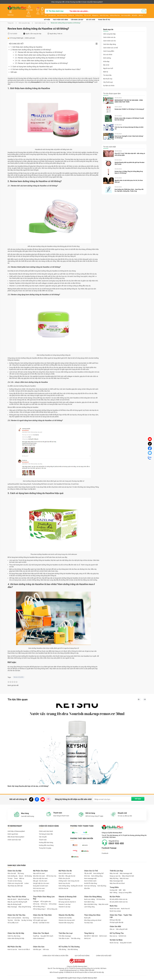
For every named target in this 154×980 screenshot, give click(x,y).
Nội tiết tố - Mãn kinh (91, 936)
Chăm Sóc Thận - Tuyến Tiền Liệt (121, 916)
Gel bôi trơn (122, 936)
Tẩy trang (21, 873)
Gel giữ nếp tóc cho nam (41, 883)
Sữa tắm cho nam (39, 876)
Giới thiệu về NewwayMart (16, 827)
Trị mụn (10, 878)
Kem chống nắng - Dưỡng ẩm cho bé (71, 886)
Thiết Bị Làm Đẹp (116, 871)
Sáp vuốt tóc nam (39, 873)
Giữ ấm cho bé (63, 888)
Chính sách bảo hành (46, 827)
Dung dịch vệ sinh (126, 943)
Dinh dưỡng (107, 53)
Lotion (27, 883)
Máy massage (12, 907)
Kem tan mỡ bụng (90, 886)
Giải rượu (46, 949)
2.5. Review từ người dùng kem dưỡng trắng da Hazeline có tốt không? (41, 59)
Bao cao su (113, 936)
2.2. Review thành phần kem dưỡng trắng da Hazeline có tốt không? (40, 50)
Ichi (43, 12)
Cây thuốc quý (108, 77)
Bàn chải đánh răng (91, 904)
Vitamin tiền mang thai (66, 923)
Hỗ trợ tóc (44, 904)
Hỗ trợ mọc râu (51, 876)
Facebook (105, 849)
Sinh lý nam (103, 936)
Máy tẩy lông (114, 878)
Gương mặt (114, 890)
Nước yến (87, 918)
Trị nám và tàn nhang (15, 881)
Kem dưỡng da (12, 876)
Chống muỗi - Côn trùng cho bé (69, 881)
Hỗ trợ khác (53, 904)
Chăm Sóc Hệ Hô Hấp (16, 933)
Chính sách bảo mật (14, 836)
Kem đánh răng (89, 902)
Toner (16, 878)
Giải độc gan (37, 949)
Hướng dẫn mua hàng (46, 841)
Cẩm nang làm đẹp (77, 15)
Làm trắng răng (89, 907)
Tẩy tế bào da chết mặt (15, 886)
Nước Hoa (114, 906)
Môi (124, 890)
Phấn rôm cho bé (64, 878)
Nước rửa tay (114, 943)
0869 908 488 (118, 840)
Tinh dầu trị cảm (64, 938)
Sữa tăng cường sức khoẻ (93, 920)
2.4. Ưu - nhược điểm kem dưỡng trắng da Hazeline (34, 56)
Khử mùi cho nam (39, 888)
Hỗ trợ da (36, 904)
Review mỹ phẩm (19, 672)
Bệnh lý (106, 67)
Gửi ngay (136, 795)
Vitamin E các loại (64, 907)
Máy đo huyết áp (23, 899)
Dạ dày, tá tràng (27, 920)
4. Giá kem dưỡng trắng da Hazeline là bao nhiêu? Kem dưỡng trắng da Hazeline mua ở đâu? (46, 65)
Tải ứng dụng (35, 2)
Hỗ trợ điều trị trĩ (13, 923)
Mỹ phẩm (47, 15)
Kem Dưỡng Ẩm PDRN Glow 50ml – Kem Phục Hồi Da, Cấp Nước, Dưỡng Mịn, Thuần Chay (130, 186)
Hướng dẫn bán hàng (46, 839)
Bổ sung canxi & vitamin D (67, 902)
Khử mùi (87, 876)
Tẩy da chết (85, 12)
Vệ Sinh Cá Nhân (116, 940)
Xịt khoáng (28, 876)
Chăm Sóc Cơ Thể (91, 871)
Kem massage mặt (90, 878)
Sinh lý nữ (87, 938)
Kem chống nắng (60, 12)
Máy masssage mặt (116, 881)
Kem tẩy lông (102, 886)
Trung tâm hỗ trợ (104, 15)
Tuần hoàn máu (38, 918)
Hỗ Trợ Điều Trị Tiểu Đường (69, 947)
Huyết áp (36, 936)
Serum (21, 876)
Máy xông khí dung (25, 907)
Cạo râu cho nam (39, 891)
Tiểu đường (62, 949)
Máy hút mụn (124, 878)
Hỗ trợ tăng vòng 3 (39, 909)
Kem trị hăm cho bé (65, 873)
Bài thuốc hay (108, 74)
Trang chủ (11, 18)
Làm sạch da (50, 12)
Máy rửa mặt (114, 873)
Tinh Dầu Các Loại (66, 933)
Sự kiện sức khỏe (109, 81)
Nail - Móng (113, 892)
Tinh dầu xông (76, 938)
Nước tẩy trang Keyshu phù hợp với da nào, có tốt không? (29, 782)
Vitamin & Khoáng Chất (67, 897)
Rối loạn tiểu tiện (115, 920)
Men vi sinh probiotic (14, 918)
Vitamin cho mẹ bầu (65, 918)
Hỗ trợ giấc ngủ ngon (40, 920)
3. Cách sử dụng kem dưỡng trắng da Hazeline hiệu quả (32, 62)
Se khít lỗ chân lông (91, 883)
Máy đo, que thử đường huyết (17, 902)
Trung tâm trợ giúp (45, 844)
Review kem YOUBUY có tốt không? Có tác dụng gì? (130, 105)
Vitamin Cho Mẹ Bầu (66, 915)
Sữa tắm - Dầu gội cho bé (67, 876)
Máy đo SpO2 (12, 899)
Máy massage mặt (126, 873)
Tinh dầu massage (65, 936)
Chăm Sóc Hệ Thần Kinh (42, 915)
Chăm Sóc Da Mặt (14, 871)
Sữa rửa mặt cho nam (40, 878)
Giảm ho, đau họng (14, 936)
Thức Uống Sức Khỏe (92, 915)
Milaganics (93, 12)
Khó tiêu (17, 920)
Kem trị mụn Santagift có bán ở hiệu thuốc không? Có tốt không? (130, 132)
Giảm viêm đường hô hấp (16, 938)
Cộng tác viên (24, 2)
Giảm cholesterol (39, 938)
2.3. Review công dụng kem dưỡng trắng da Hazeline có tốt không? (40, 53)
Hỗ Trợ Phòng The (117, 933)
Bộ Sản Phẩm (115, 897)
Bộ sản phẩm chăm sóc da (118, 899)
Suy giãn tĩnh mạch (47, 936)
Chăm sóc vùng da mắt (15, 883)
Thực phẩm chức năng (60, 15)
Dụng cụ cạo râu (115, 876)
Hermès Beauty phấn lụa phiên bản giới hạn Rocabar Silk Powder (130, 159)
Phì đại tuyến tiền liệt (117, 922)
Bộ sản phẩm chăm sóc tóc (119, 902)
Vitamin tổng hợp (64, 899)
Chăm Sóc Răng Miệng (93, 897)
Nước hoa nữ (125, 908)
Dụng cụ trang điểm (125, 892)
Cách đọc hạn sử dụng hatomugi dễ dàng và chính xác (130, 123)
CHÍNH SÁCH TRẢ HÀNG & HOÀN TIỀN (55, 956)
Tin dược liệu (107, 71)
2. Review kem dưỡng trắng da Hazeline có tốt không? (31, 45)
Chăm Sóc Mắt (115, 926)
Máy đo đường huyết (14, 904)
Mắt (120, 890)
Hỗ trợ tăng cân (52, 909)
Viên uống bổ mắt (122, 929)
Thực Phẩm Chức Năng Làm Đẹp (44, 898)
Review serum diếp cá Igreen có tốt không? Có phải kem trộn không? (130, 114)
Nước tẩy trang (102, 12)
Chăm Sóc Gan (39, 947)
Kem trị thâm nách (90, 881)
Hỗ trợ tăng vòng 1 (39, 906)
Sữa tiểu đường (73, 949)
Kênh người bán (12, 2)
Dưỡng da (69, 12)
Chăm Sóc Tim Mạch (41, 933)
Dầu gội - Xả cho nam (40, 881)
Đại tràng (26, 918)
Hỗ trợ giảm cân (46, 901)
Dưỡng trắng (77, 12)
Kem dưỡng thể (98, 873)
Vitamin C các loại (64, 904)
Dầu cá (112, 929)
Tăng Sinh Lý (89, 933)
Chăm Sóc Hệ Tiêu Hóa (16, 915)
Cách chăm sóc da (40, 18)
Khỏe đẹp (106, 57)
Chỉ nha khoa (101, 899)
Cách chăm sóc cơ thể (110, 43)
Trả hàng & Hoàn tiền (46, 830)
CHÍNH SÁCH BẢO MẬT (104, 956)
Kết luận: (14, 68)
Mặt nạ (22, 878)
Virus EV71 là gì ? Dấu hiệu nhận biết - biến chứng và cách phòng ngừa (130, 150)
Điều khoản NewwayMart (16, 833)
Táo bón (10, 920)
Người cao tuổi (108, 64)
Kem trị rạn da (12, 949)
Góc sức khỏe (91, 15)
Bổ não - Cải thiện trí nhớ (41, 923)
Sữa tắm (87, 888)
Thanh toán (43, 836)
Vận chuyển (43, 833)
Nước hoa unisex (115, 911)
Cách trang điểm (109, 47)
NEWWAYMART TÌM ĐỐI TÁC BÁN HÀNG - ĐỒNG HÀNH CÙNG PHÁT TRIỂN (129, 96)
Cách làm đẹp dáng (110, 40)
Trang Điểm (114, 887)
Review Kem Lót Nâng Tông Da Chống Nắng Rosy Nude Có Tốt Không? (129, 168)
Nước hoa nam (115, 908)
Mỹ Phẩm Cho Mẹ (14, 947)
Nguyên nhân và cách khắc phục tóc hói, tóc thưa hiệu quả (129, 177)
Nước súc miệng (90, 899)
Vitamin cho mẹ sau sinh (67, 920)
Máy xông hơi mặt (128, 876)
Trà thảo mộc (89, 923)
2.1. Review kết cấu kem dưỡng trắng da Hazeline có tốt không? (39, 48)
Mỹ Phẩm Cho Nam (40, 871)
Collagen (36, 901)
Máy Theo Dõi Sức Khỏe (17, 897)
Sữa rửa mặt (12, 873)
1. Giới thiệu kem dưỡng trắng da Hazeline (26, 42)
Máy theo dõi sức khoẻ (117, 883)
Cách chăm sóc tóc (110, 36)
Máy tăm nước (103, 904)
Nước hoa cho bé (64, 883)
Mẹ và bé (106, 60)
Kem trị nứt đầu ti (24, 949)
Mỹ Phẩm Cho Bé (65, 871)
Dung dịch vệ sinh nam (40, 886)
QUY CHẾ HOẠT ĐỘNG (82, 956)
